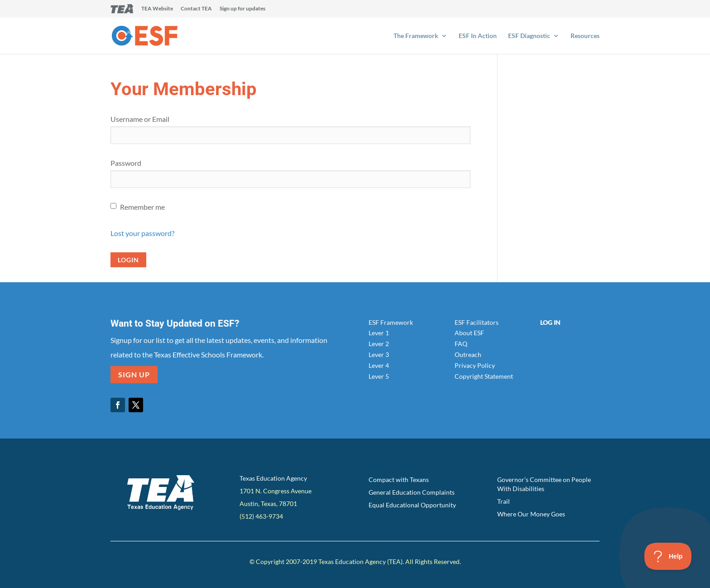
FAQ (461, 344)
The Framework (416, 36)
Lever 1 (379, 333)
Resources (585, 36)
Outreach (468, 354)
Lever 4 (379, 365)
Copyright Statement (484, 376)
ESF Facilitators (477, 322)
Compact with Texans (399, 480)
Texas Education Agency (273, 478)
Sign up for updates (242, 9)
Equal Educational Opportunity (412, 505)
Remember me (142, 207)
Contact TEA (196, 9)
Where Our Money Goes (531, 514)
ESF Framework (391, 322)
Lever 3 (379, 354)
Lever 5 (379, 376)
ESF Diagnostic (529, 36)
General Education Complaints (412, 492)
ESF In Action (478, 36)
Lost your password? (142, 233)
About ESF (469, 333)
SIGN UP (134, 374)
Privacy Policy (475, 365)
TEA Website (157, 9)
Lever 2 (379, 344)
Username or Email (140, 119)
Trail (504, 501)
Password (126, 163)
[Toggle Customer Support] (668, 556)
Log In (550, 322)
